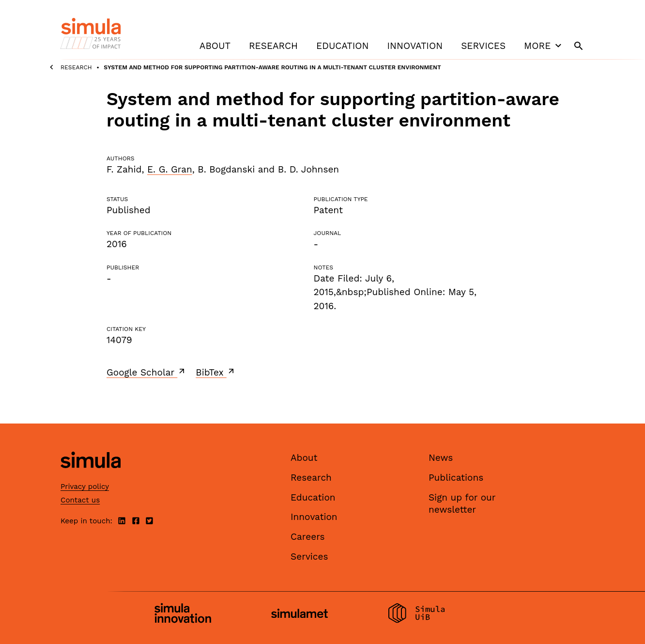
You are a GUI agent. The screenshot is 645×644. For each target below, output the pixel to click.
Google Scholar (146, 372)
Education (342, 46)
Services (483, 46)
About (215, 46)
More (544, 46)
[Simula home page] (91, 477)
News (441, 458)
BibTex (216, 372)
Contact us (80, 500)
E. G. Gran (170, 169)
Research (273, 46)
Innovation (415, 46)
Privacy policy (85, 487)
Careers (308, 537)
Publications (456, 478)
